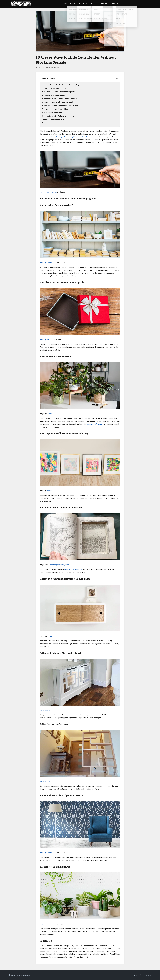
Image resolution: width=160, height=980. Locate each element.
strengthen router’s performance (81, 137)
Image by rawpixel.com (48, 192)
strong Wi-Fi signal (58, 137)
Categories (148, 975)
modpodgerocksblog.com (59, 565)
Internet (82, 4)
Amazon (50, 636)
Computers (68, 4)
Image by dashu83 (46, 340)
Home (136, 975)
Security (105, 4)
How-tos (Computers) (52, 67)
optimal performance (95, 424)
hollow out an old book (73, 569)
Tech (114, 4)
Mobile (93, 4)
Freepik (49, 414)
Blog (141, 975)
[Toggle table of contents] (117, 79)
